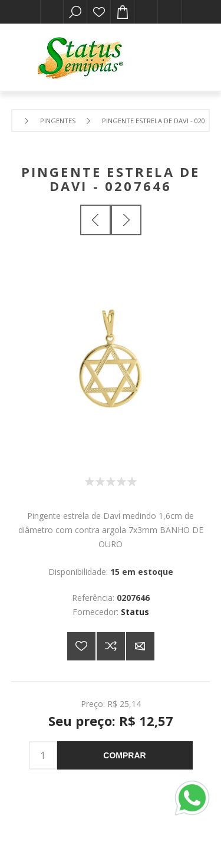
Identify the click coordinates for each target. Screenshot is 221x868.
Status (135, 612)
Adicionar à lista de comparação (111, 646)
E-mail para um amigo (140, 646)
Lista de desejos (99, 12)
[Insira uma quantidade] (43, 755)
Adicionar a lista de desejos (81, 646)
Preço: (93, 703)
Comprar (124, 755)
